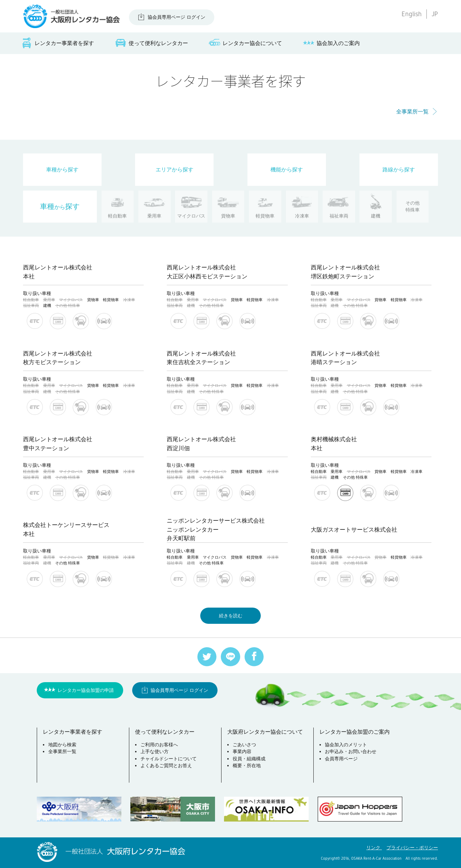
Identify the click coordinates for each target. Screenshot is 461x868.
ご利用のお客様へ (159, 745)
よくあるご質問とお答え (166, 766)
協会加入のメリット (346, 745)
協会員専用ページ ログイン (176, 17)
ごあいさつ (244, 745)
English (412, 14)
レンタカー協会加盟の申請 (86, 690)
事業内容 (242, 751)
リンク (374, 848)
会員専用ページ (341, 759)
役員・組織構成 (249, 759)
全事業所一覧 (412, 111)
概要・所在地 (247, 766)
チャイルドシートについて (169, 759)
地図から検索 (62, 745)
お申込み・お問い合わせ (351, 751)
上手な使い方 (155, 751)
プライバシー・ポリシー (412, 848)
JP (435, 14)
